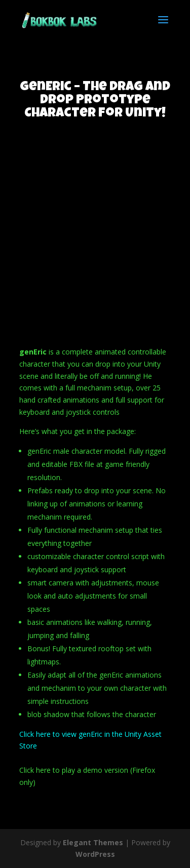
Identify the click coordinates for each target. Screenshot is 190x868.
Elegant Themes (93, 842)
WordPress (95, 854)
